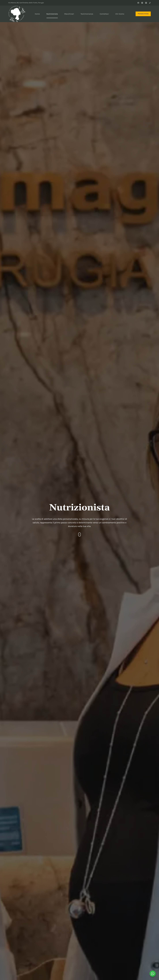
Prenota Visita (143, 14)
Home (37, 14)
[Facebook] (138, 3)
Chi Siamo (120, 14)
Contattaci (104, 14)
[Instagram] (142, 3)
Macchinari (69, 14)
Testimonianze (87, 14)
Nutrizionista (52, 14)
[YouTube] (146, 3)
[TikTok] (150, 3)
